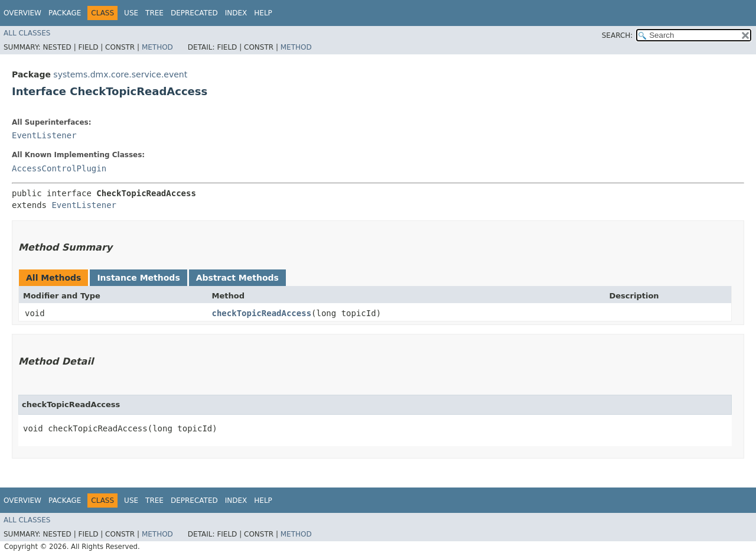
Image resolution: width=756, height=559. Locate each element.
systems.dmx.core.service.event (120, 74)
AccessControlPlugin (59, 168)
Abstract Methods (237, 278)
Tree (154, 13)
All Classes (27, 33)
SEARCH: (617, 35)
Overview (22, 13)
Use (131, 13)
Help (263, 13)
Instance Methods (138, 278)
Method (157, 47)
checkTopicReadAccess (262, 313)
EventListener (44, 135)
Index (236, 13)
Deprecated (194, 13)
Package (65, 13)
